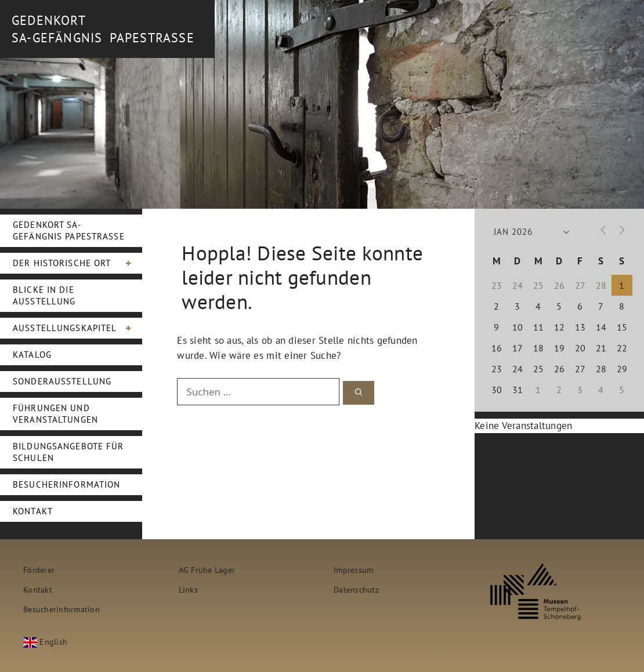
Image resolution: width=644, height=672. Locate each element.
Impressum (353, 570)
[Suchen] (359, 393)
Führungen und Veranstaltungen (55, 414)
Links (188, 589)
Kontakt (33, 511)
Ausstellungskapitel (77, 328)
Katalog (32, 355)
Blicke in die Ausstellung (44, 295)
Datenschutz (356, 589)
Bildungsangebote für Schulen (68, 452)
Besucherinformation (66, 484)
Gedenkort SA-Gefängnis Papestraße (69, 230)
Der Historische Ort (77, 263)
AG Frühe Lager (207, 570)
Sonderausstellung (62, 381)
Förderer (39, 570)
